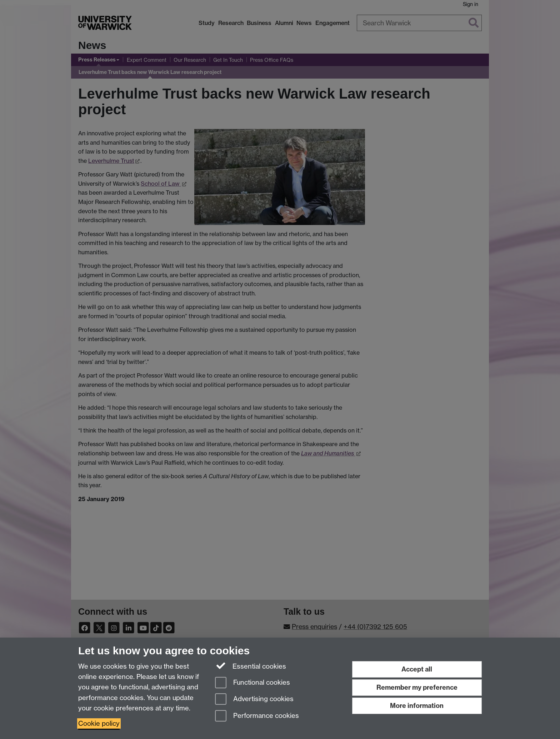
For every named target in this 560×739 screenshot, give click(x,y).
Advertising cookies (254, 700)
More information (417, 706)
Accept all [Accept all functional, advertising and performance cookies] (417, 669)
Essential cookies (251, 666)
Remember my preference (417, 687)
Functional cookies (252, 683)
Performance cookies (257, 716)
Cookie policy (99, 723)
